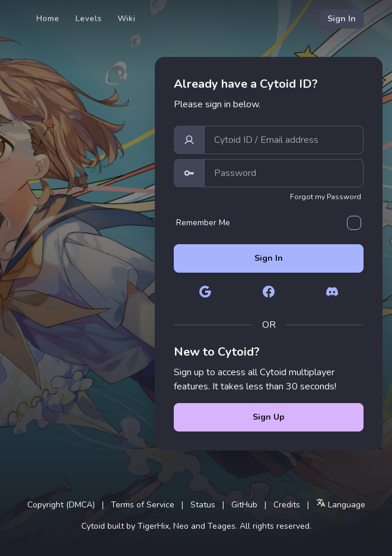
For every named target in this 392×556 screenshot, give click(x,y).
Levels (89, 19)
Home (48, 19)
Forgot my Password (326, 197)
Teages (222, 526)
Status (203, 505)
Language (341, 504)
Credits (287, 505)
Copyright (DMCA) (61, 505)
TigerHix (153, 526)
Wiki (127, 19)
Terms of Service (143, 505)
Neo (181, 526)
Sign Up (269, 417)
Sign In (342, 19)
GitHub (244, 505)
